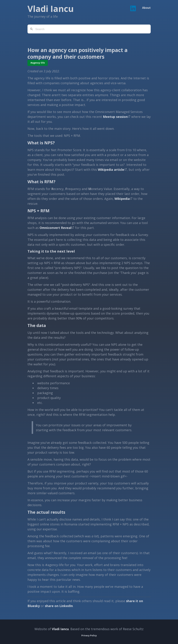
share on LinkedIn (59, 606)
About (146, 8)
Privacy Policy (89, 636)
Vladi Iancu (60, 629)
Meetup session (115, 117)
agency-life (38, 63)
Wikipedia (122, 199)
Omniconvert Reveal (55, 228)
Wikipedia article (111, 170)
